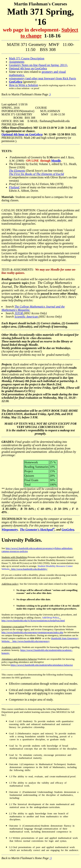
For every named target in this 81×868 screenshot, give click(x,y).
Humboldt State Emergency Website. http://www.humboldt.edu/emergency (40, 640)
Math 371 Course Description (27, 58)
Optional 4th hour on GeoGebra (28, 68)
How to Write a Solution (23, 85)
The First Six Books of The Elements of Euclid (36, 174)
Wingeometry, (10, 530)
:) (50, 94)
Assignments (17, 62)
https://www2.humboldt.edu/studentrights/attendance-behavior (42, 665)
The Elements (17, 171)
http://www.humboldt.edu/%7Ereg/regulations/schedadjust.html (33, 619)
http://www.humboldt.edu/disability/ (29, 569)
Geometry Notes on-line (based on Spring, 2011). (38, 65)
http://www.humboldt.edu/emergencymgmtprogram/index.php (32, 632)
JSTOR (19, 313)
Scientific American (27, 317)
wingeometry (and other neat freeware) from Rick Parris (42, 78)
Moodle (56, 161)
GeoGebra (68, 530)
